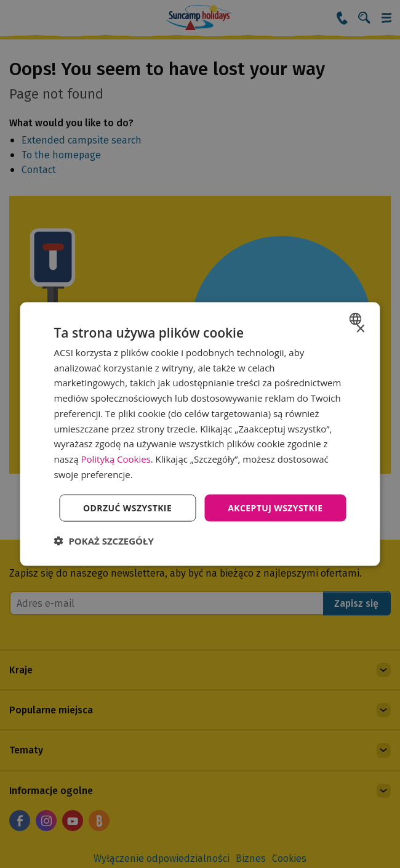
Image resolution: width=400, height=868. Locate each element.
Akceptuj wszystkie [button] (275, 507)
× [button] (360, 329)
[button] (104, 541)
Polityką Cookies (115, 459)
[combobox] (357, 318)
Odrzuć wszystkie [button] (127, 507)
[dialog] (200, 434)
